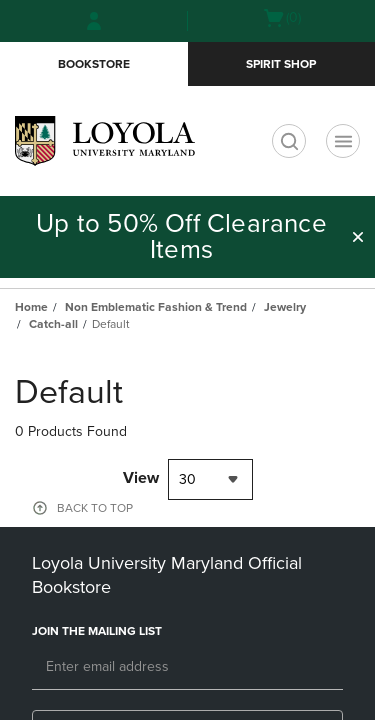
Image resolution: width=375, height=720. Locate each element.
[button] (358, 237)
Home (31, 307)
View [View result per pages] (141, 478)
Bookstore (94, 64)
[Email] (187, 668)
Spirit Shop (281, 64)
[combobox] (210, 479)
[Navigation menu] (343, 141)
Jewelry (285, 307)
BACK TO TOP (95, 508)
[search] (289, 141)
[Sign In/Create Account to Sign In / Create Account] (94, 21)
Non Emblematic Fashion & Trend (156, 307)
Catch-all (53, 324)
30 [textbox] (187, 479)
